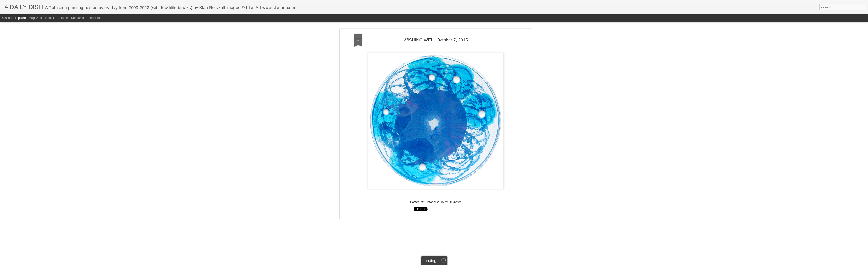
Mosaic (50, 18)
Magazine (35, 18)
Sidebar (63, 18)
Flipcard (20, 18)
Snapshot (78, 18)
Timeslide (93, 18)
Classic (7, 18)
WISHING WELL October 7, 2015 (436, 28)
